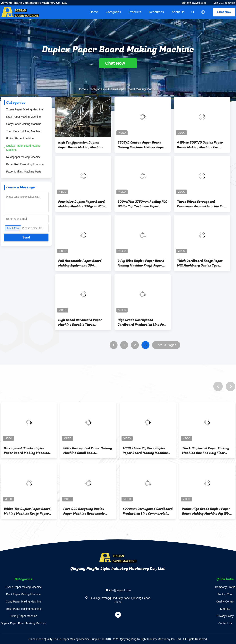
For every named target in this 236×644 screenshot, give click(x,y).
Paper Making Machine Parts (24, 172)
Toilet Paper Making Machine (24, 131)
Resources (156, 12)
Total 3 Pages (166, 345)
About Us (178, 12)
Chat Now (224, 12)
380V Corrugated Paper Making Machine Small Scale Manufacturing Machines (88, 451)
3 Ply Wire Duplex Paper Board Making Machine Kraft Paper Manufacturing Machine (141, 263)
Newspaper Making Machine (24, 157)
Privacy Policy (225, 616)
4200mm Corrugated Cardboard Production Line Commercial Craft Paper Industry (148, 511)
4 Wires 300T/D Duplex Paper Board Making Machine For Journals (200, 145)
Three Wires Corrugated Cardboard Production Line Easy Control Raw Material (202, 204)
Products (135, 12)
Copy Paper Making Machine (24, 124)
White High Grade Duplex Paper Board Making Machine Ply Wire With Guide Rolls (207, 511)
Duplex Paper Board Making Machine (23, 148)
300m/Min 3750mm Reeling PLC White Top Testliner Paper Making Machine (142, 204)
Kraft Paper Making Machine (24, 117)
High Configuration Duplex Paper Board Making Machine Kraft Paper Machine (81, 145)
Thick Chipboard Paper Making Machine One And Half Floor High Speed (206, 451)
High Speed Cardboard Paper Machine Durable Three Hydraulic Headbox (80, 322)
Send (26, 237)
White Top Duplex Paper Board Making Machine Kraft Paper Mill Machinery (27, 511)
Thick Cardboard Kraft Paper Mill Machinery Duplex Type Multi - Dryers (200, 263)
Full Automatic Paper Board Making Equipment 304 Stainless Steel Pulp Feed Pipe (82, 263)
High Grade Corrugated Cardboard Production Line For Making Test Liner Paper (142, 322)
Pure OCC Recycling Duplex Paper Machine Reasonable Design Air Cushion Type (84, 511)
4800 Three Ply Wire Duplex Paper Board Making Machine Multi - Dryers (145, 451)
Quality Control (225, 602)
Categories (113, 12)
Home (94, 12)
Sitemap (225, 609)
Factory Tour (225, 594)
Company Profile (225, 587)
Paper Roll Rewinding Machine (25, 164)
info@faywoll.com (195, 3)
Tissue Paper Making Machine (25, 109)
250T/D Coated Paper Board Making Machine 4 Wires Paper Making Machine (141, 145)
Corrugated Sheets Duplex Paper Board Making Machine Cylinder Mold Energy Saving (26, 451)
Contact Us (225, 623)
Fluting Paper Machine (20, 138)
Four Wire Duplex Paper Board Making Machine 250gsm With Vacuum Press (82, 204)
